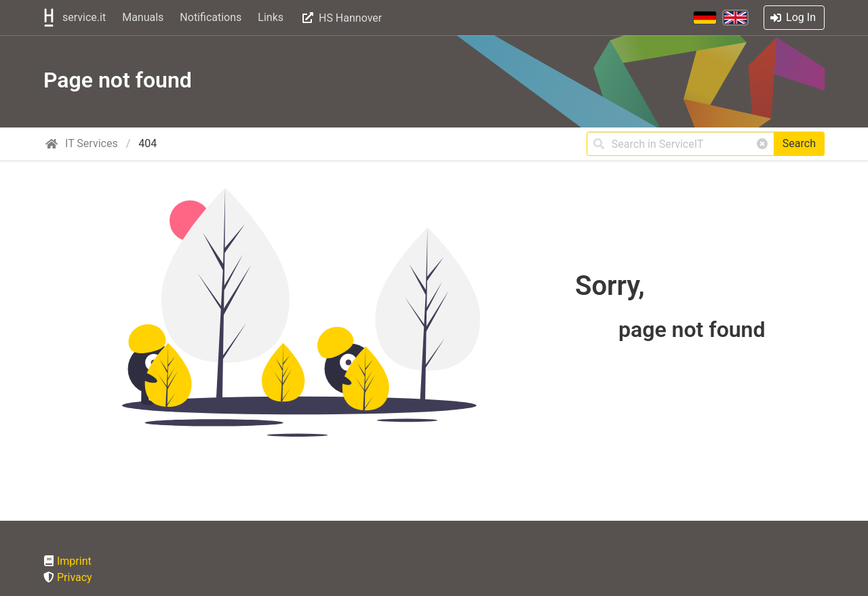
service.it (73, 18)
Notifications (211, 17)
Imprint (74, 561)
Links (271, 17)
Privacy (75, 577)
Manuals (143, 17)
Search (799, 143)
